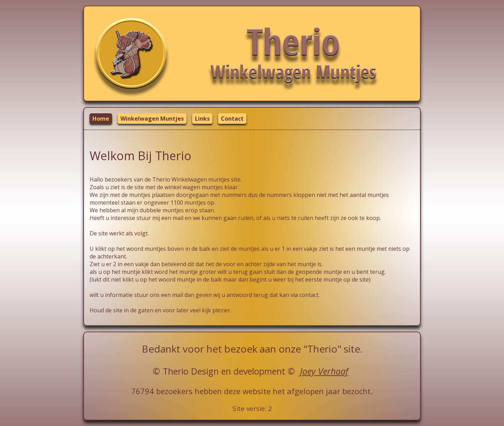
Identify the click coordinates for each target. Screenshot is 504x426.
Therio (176, 371)
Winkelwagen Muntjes (152, 119)
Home (101, 119)
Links (202, 119)
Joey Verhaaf (324, 371)
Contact (232, 119)
